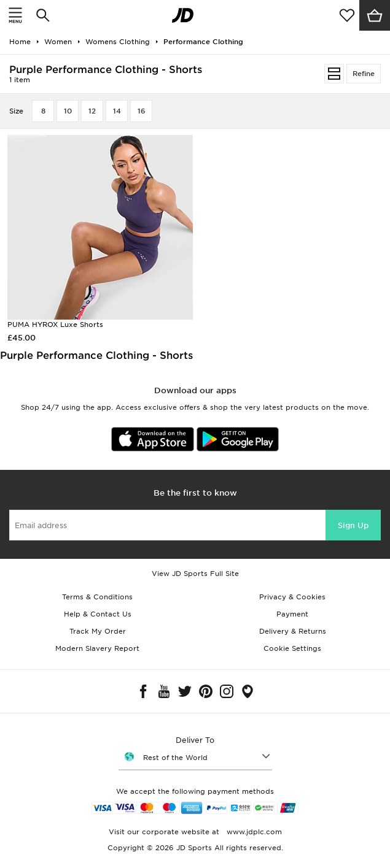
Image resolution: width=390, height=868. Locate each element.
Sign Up (353, 525)
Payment (292, 614)
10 (68, 111)
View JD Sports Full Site (195, 574)
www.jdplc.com (253, 832)
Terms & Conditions (97, 597)
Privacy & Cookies (292, 597)
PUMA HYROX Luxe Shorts (55, 325)
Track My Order (98, 631)
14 (117, 111)
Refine (364, 74)
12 (92, 111)
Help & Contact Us (98, 614)
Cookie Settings (292, 648)
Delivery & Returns (293, 631)
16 (142, 111)
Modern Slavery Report (97, 648)
